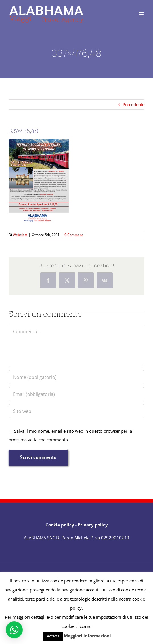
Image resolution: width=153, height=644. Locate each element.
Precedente (134, 104)
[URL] (76, 411)
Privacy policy (93, 525)
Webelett (20, 235)
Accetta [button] (53, 636)
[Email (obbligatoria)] (76, 394)
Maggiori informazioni (87, 636)
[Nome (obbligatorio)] (76, 377)
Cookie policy (60, 525)
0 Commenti (74, 235)
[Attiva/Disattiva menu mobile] (142, 14)
